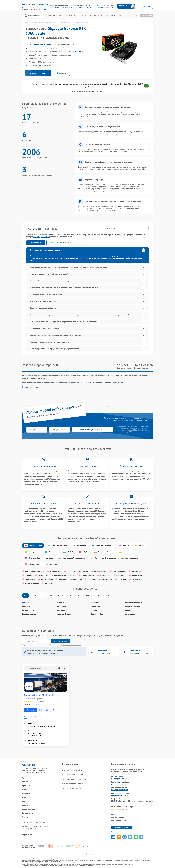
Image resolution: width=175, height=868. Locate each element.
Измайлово (95, 606)
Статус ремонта (146, 15)
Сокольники (130, 614)
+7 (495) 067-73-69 (85, 5)
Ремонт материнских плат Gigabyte (75, 779)
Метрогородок (28, 610)
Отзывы (76, 16)
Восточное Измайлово (134, 602)
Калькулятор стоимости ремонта (35, 817)
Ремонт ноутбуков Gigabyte (72, 770)
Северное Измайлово (65, 614)
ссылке (34, 828)
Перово (128, 610)
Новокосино (96, 610)
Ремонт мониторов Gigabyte (72, 784)
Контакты (129, 16)
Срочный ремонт (51, 16)
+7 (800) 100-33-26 (106, 5)
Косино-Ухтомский (133, 606)
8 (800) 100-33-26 (119, 784)
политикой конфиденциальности (54, 434)
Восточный (95, 602)
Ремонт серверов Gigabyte (71, 788)
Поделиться (113, 837)
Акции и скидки (103, 16)
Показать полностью (30, 387)
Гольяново (26, 606)
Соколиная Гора (97, 614)
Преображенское (29, 614)
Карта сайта (27, 835)
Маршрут (30, 710)
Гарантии (93, 16)
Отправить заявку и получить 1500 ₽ (92, 430)
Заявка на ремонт (117, 16)
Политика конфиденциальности (87, 854)
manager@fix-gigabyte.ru (121, 795)
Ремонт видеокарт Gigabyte (72, 775)
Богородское (27, 602)
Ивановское (61, 606)
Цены (62, 16)
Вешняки (60, 602)
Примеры (26, 786)
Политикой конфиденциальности (71, 645)
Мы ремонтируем (33, 15)
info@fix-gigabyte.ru (120, 790)
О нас (69, 16)
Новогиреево (62, 610)
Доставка (84, 16)
